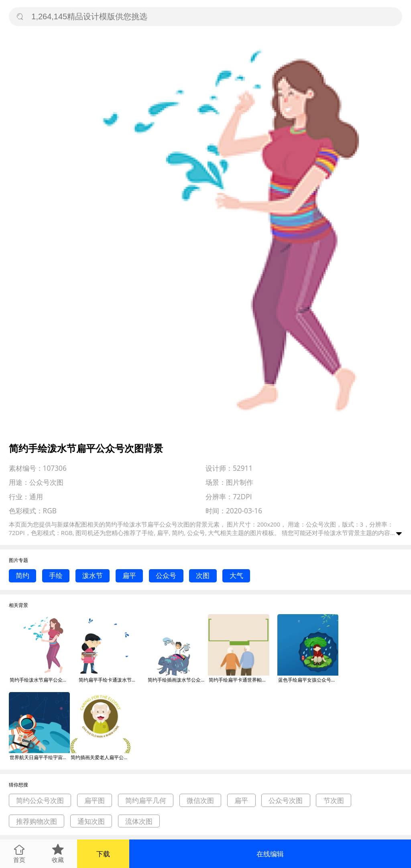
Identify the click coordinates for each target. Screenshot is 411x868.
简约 (22, 575)
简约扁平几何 (146, 800)
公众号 (166, 575)
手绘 (56, 575)
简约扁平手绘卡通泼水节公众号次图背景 (109, 680)
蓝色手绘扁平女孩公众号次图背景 (308, 680)
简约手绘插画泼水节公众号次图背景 (178, 680)
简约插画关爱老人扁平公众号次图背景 (101, 757)
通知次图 (91, 821)
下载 (103, 854)
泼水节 (93, 575)
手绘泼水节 (333, 533)
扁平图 (95, 800)
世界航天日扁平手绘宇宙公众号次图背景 (40, 757)
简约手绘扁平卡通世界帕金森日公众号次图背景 (239, 680)
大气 (236, 575)
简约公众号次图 (40, 800)
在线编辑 (270, 854)
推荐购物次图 (37, 821)
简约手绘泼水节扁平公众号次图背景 (40, 680)
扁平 (129, 575)
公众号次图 (286, 800)
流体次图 (139, 821)
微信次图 (200, 800)
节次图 (334, 800)
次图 (203, 575)
